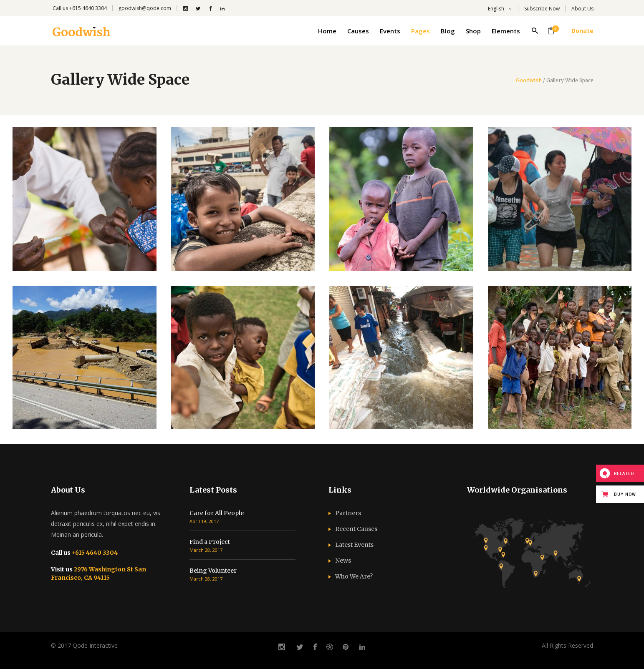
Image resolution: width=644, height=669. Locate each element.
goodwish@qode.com (145, 8)
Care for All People (217, 513)
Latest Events (354, 545)
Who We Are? (354, 576)
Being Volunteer (213, 571)
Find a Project (210, 542)
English (495, 9)
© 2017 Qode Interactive (84, 645)
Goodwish (529, 80)
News (343, 561)
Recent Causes (356, 529)
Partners (348, 513)
